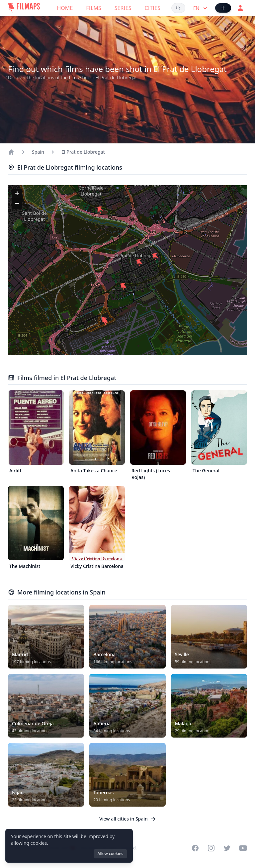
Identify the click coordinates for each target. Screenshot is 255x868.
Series (123, 8)
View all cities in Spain (127, 819)
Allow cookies (110, 854)
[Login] (240, 8)
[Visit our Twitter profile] (227, 848)
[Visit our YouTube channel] (243, 848)
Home (65, 8)
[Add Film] (223, 8)
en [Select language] (201, 8)
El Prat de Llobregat (83, 152)
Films (93, 8)
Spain (38, 152)
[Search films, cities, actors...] (178, 8)
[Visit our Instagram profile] (211, 848)
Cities (152, 8)
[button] (105, 322)
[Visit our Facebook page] (195, 848)
